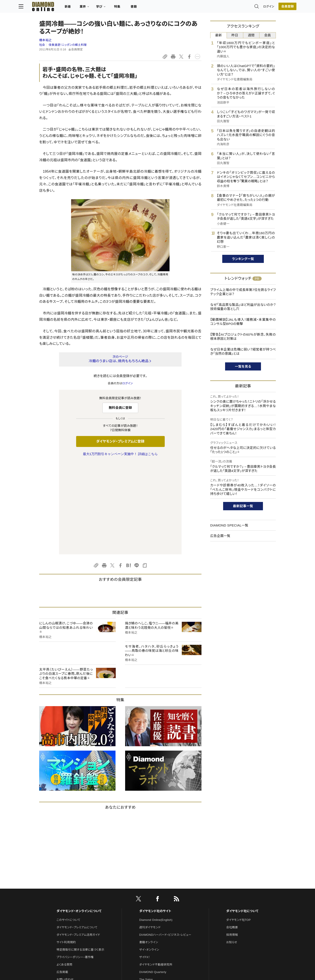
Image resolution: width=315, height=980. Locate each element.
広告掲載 (62, 880)
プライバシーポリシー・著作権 (75, 865)
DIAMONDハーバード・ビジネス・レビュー (165, 843)
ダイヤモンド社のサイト (155, 819)
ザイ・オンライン (149, 858)
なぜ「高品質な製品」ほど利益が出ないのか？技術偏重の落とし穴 (243, 307)
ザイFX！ (145, 865)
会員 (268, 35)
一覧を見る (243, 366)
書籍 (154, 8)
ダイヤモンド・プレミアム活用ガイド (78, 843)
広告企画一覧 (220, 536)
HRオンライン (148, 895)
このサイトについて (68, 828)
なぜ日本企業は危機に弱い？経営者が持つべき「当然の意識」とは (243, 352)
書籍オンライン (149, 850)
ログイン (248, 8)
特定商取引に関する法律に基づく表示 (80, 858)
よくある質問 (64, 873)
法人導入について (68, 895)
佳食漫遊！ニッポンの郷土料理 (68, 45)
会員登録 (267, 8)
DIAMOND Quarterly (153, 880)
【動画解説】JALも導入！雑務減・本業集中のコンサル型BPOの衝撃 (243, 322)
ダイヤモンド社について (242, 819)
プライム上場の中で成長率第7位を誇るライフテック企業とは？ (243, 292)
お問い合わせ (65, 887)
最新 (219, 35)
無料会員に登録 (120, 408)
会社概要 (232, 835)
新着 (88, 8)
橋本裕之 (45, 40)
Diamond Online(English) (156, 828)
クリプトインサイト (151, 902)
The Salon (146, 887)
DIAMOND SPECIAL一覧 (229, 525)
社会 (42, 45)
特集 (138, 8)
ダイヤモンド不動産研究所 (156, 873)
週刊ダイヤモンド (150, 835)
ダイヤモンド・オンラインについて (79, 819)
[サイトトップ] (59, 8)
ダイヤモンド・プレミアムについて (77, 835)
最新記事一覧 (243, 506)
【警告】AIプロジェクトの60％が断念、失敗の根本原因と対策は (243, 337)
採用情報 (232, 843)
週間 (251, 35)
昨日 (235, 35)
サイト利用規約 (66, 850)
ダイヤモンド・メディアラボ (156, 917)
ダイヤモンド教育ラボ (153, 910)
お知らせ (232, 850)
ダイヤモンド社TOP (238, 828)
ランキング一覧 (243, 259)
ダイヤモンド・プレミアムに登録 (120, 441)
